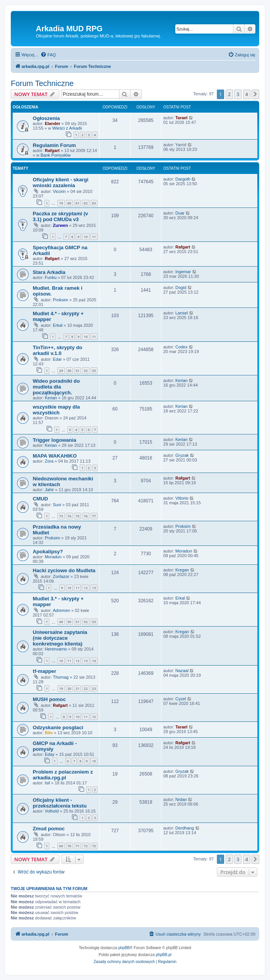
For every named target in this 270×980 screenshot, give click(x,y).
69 (61, 846)
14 (94, 661)
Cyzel (181, 699)
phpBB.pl (164, 955)
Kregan (182, 570)
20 (69, 689)
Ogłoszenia (46, 118)
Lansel (181, 313)
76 (86, 516)
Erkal (58, 325)
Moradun (53, 557)
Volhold (52, 811)
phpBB (124, 948)
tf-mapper (44, 671)
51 (77, 622)
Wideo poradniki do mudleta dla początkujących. (56, 387)
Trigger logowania (55, 440)
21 (77, 689)
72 (86, 846)
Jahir (49, 490)
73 (61, 516)
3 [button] (238, 94)
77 (94, 516)
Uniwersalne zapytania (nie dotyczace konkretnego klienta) (60, 638)
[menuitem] (48, 55)
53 (94, 622)
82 (86, 203)
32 (86, 371)
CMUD (40, 499)
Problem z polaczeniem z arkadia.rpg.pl (63, 775)
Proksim (60, 300)
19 (61, 689)
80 (69, 203)
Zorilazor (61, 576)
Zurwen (60, 225)
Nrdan (181, 799)
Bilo (49, 733)
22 (86, 689)
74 (69, 516)
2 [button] (229, 94)
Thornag (61, 677)
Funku (51, 277)
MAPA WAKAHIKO (55, 456)
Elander (52, 123)
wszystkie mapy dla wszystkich (56, 410)
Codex (181, 347)
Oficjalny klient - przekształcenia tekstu (60, 803)
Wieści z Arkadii (67, 128)
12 (86, 588)
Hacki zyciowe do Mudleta (64, 570)
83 (94, 203)
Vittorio (182, 498)
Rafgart (52, 150)
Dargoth (183, 179)
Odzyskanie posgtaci (58, 727)
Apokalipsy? (48, 552)
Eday (49, 754)
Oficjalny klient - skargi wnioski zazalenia (60, 182)
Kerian (51, 398)
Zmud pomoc (49, 829)
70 (69, 846)
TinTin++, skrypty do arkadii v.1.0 (58, 350)
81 (77, 203)
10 (86, 237)
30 (69, 371)
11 (94, 237)
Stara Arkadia (49, 272)
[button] (255, 94)
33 (94, 371)
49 (61, 622)
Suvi (57, 505)
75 (77, 516)
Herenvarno (56, 649)
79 (61, 203)
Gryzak (182, 455)
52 (86, 622)
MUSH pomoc (49, 699)
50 (69, 622)
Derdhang (184, 828)
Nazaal (182, 671)
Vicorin (59, 191)
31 (77, 371)
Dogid (181, 287)
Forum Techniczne (42, 83)
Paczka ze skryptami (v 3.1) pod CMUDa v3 (60, 216)
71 (77, 846)
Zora (49, 461)
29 (61, 371)
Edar (57, 359)
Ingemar (183, 272)
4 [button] (247, 94)
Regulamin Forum (54, 145)
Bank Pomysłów (55, 155)
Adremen (61, 610)
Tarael (181, 118)
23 (94, 689)
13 (94, 588)
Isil (47, 783)
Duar (180, 213)
